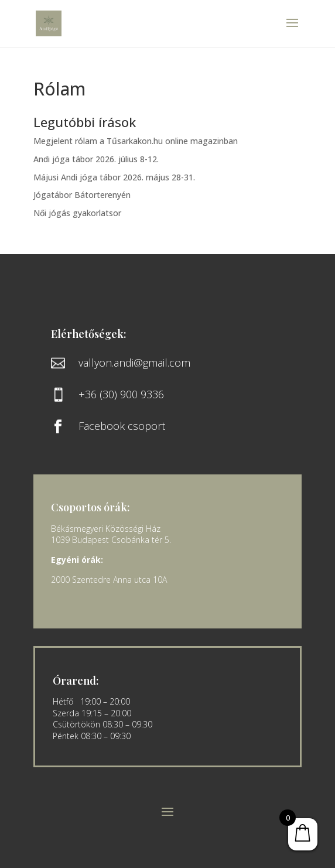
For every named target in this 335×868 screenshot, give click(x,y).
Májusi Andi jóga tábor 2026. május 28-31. (114, 177)
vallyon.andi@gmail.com (134, 363)
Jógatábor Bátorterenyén (82, 195)
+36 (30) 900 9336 (121, 394)
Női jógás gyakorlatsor (77, 213)
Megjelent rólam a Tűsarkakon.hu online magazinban (136, 141)
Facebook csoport (122, 426)
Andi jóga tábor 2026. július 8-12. (96, 159)
